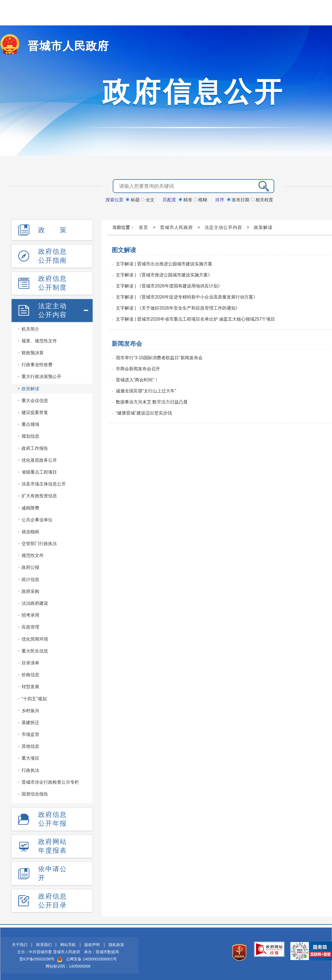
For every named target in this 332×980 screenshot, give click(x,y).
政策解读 (30, 386)
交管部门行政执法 (39, 542)
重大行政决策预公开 (41, 375)
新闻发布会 (127, 343)
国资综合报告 (35, 792)
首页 (143, 227)
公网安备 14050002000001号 (91, 956)
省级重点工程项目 (39, 470)
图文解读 (124, 249)
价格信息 (30, 673)
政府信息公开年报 (53, 817)
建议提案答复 (35, 410)
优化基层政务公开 (39, 458)
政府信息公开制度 (53, 282)
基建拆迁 (30, 721)
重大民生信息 (35, 649)
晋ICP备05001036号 (37, 956)
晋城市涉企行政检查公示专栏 (50, 780)
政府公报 (30, 565)
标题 (133, 199)
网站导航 (68, 941)
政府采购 (30, 589)
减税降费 (30, 506)
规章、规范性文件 (39, 339)
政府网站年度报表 (53, 843)
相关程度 (262, 199)
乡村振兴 (30, 708)
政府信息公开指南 (53, 255)
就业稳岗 (30, 530)
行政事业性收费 (37, 363)
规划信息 (30, 434)
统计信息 (30, 577)
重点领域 (30, 422)
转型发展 (30, 685)
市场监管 (30, 732)
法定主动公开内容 (53, 308)
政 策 (53, 229)
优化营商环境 (35, 637)
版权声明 (92, 941)
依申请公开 (53, 870)
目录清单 (30, 661)
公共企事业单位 (37, 518)
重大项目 (30, 756)
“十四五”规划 (34, 697)
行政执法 (30, 768)
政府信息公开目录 (53, 897)
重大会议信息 (35, 398)
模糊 (200, 199)
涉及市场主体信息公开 (44, 482)
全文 (147, 199)
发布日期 (239, 199)
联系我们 (44, 941)
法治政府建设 (35, 601)
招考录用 (30, 613)
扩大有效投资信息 (39, 494)
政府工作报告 (35, 446)
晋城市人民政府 (64, 46)
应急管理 (30, 625)
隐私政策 (116, 941)
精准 (186, 199)
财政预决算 (33, 351)
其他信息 (30, 744)
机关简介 (30, 327)
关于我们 (20, 941)
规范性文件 (33, 554)
